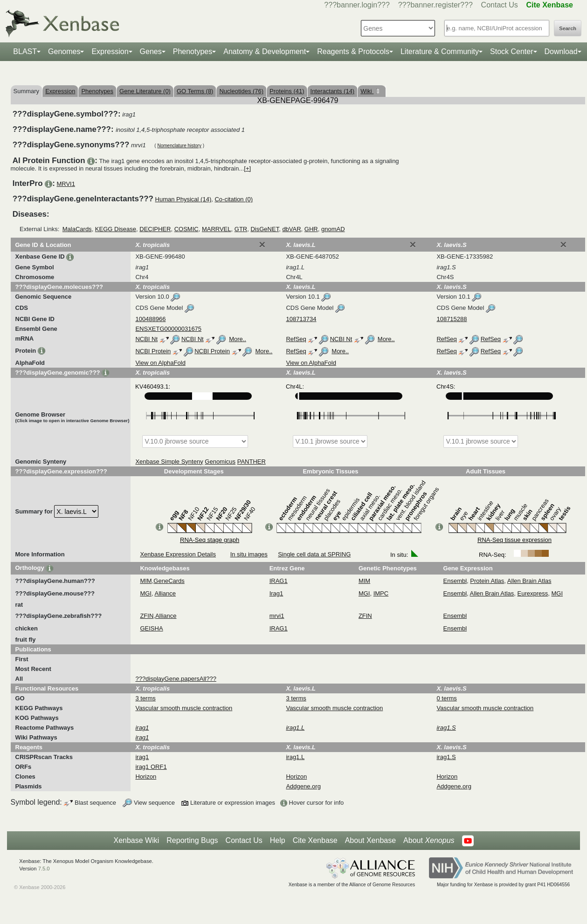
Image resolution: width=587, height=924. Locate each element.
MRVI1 (66, 184)
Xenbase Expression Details (178, 554)
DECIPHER (155, 229)
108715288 (452, 319)
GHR (311, 229)
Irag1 (276, 593)
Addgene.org (303, 786)
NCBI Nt (146, 339)
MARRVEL (217, 229)
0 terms (446, 698)
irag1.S (446, 757)
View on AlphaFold (160, 363)
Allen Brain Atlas (529, 581)
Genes (151, 51)
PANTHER (252, 462)
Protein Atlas (487, 581)
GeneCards (169, 581)
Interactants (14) (333, 91)
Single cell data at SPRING (314, 554)
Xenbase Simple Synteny (169, 462)
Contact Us (500, 5)
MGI (146, 593)
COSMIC (186, 229)
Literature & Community (440, 51)
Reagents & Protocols (353, 51)
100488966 (150, 319)
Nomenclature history (179, 146)
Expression (110, 51)
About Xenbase (370, 840)
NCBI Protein (153, 351)
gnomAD (333, 229)
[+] (247, 168)
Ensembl (455, 581)
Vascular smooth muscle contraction (184, 708)
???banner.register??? (435, 5)
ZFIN (147, 616)
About (429, 841)
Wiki (367, 91)
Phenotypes (193, 51)
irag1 (142, 757)
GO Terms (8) (195, 91)
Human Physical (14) (183, 199)
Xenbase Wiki (136, 840)
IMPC (381, 593)
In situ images (249, 554)
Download (561, 51)
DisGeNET (265, 229)
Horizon (146, 777)
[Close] (262, 245)
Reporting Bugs (192, 840)
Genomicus (220, 462)
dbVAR (291, 229)
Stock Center (511, 51)
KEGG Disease (116, 229)
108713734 (301, 319)
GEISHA (151, 628)
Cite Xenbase (315, 840)
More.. (238, 339)
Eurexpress (533, 593)
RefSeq (296, 339)
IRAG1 (279, 581)
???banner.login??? (357, 5)
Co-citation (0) (234, 199)
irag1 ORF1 (151, 767)
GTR (241, 229)
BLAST (25, 51)
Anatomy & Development (265, 51)
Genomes (64, 51)
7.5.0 (44, 869)
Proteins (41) (287, 91)
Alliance (166, 593)
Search (568, 28)
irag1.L (295, 757)
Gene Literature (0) (145, 91)
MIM (146, 581)
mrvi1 (277, 616)
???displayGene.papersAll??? (176, 679)
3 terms (145, 698)
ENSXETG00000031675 (168, 329)
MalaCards (77, 229)
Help (278, 840)
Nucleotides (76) (241, 91)
